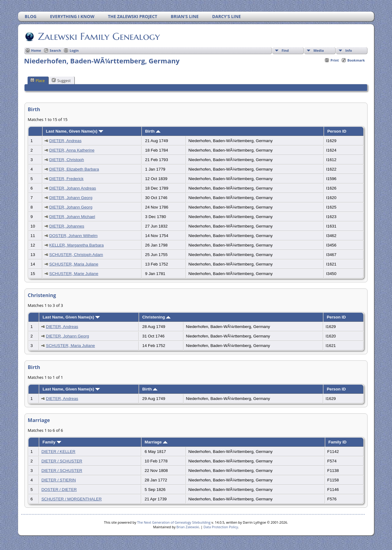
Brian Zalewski (188, 527)
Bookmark (356, 60)
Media (318, 50)
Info (349, 50)
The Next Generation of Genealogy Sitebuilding (174, 522)
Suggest (61, 81)
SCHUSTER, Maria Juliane (74, 264)
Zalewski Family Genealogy (98, 36)
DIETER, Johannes (67, 226)
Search (55, 50)
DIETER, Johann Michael (72, 217)
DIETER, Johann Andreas (73, 188)
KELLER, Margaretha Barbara (77, 245)
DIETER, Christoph (67, 160)
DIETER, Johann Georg (71, 198)
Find (285, 50)
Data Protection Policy (221, 527)
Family (52, 442)
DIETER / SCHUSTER (62, 461)
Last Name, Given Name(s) (75, 131)
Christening (157, 317)
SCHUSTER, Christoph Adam (76, 255)
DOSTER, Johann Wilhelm (73, 236)
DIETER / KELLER (58, 452)
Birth (153, 131)
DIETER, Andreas (65, 141)
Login (74, 50)
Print (335, 60)
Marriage (156, 442)
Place (38, 81)
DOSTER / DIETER (59, 490)
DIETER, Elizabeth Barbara (74, 169)
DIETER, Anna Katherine (72, 150)
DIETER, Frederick (66, 179)
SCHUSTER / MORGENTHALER (72, 499)
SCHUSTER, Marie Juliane (74, 274)
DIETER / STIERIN (59, 480)
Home (36, 50)
